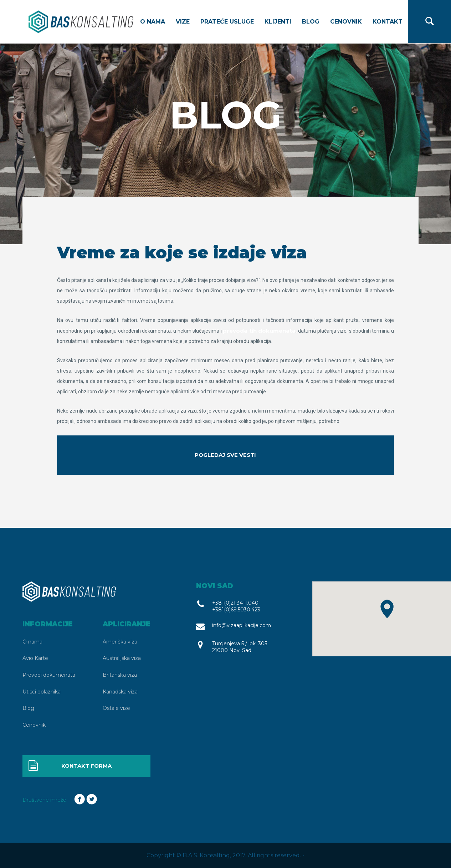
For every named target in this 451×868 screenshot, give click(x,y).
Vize (183, 22)
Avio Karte (35, 658)
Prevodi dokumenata (49, 675)
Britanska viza (120, 675)
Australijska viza (122, 658)
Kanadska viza (120, 692)
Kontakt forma (70, 766)
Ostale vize (116, 708)
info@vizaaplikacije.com (242, 625)
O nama (153, 22)
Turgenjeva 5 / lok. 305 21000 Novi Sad (240, 647)
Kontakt (388, 22)
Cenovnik (346, 22)
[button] (387, 609)
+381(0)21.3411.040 (235, 603)
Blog (311, 22)
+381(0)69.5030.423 (236, 610)
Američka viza (120, 642)
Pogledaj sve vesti (225, 455)
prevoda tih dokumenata (259, 331)
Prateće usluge (227, 22)
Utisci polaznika (42, 692)
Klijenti (278, 22)
